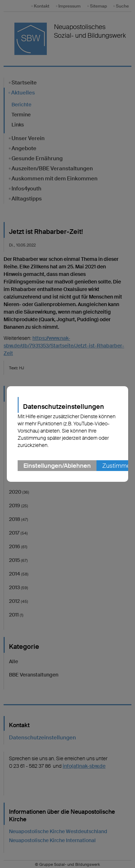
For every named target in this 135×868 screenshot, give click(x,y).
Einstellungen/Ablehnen (57, 466)
